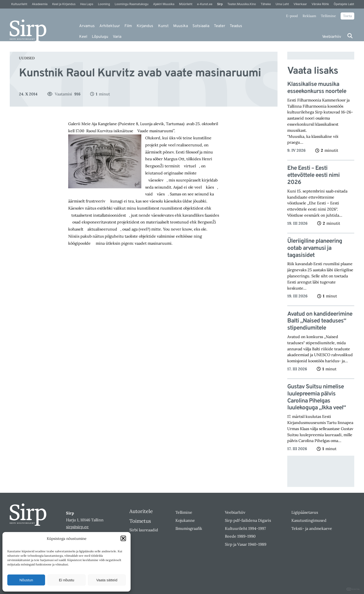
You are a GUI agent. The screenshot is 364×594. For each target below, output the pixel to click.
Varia (117, 37)
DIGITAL (353, 589)
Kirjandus (145, 26)
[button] (123, 538)
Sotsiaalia (201, 26)
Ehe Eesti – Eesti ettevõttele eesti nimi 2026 (313, 175)
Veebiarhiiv (332, 37)
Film (128, 26)
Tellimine (328, 16)
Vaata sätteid (107, 580)
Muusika (181, 26)
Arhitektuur (110, 26)
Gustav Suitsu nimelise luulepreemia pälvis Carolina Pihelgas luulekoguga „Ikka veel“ (317, 398)
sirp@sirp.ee (77, 527)
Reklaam (309, 16)
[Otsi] (350, 36)
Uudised (27, 58)
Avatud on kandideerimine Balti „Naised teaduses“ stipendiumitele (320, 321)
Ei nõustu (67, 580)
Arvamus (87, 26)
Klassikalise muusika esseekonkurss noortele (317, 88)
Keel (83, 37)
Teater (220, 26)
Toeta (347, 16)
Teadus (236, 26)
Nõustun (26, 580)
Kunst (163, 26)
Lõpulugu (100, 37)
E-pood (292, 16)
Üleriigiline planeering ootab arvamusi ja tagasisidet (315, 248)
